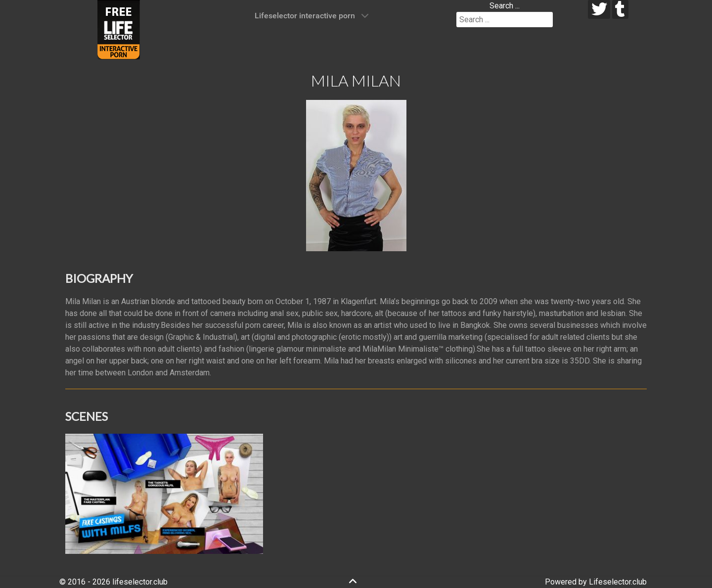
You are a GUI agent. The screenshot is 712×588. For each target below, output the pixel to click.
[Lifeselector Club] (119, 29)
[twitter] (599, 9)
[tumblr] (620, 9)
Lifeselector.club (618, 582)
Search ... (505, 6)
